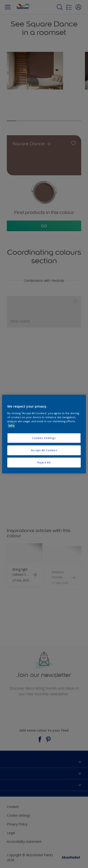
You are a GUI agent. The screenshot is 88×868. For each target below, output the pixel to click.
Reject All (44, 462)
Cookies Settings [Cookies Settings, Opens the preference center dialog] (44, 438)
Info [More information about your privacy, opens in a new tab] (11, 425)
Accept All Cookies (44, 450)
